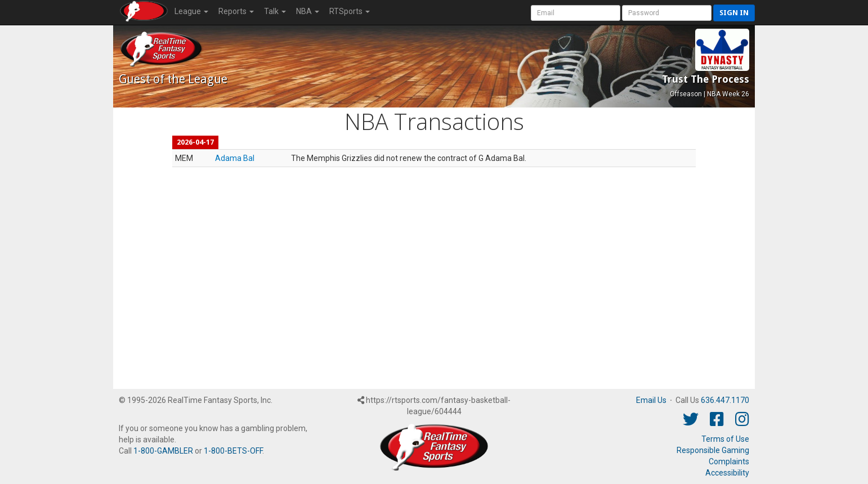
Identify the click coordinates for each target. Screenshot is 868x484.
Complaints (729, 461)
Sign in (734, 13)
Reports (236, 11)
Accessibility (727, 473)
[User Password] (667, 13)
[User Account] (576, 13)
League (191, 11)
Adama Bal (235, 158)
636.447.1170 (725, 400)
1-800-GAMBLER (163, 451)
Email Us (651, 400)
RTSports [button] (350, 11)
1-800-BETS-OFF (233, 451)
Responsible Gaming (713, 450)
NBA (308, 11)
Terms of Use (725, 439)
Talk (275, 11)
